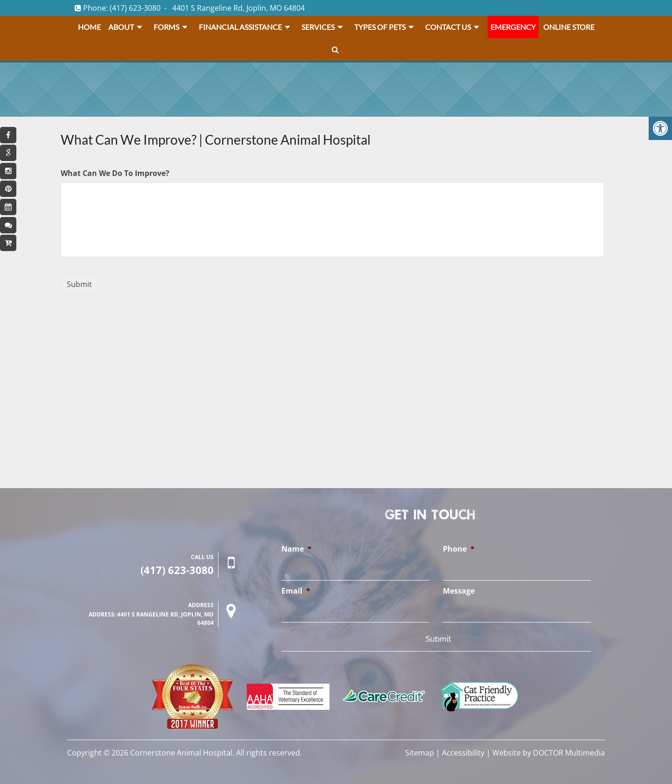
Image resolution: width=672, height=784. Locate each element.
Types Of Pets (380, 27)
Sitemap (420, 753)
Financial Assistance (240, 27)
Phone (459, 549)
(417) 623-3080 (135, 8)
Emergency (513, 27)
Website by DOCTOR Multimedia (549, 753)
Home (89, 27)
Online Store (569, 27)
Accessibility (463, 753)
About (121, 27)
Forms (166, 27)
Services (318, 27)
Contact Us (448, 27)
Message (459, 591)
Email (296, 591)
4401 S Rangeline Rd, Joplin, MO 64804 (238, 8)
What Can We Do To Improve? (115, 173)
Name (297, 549)
